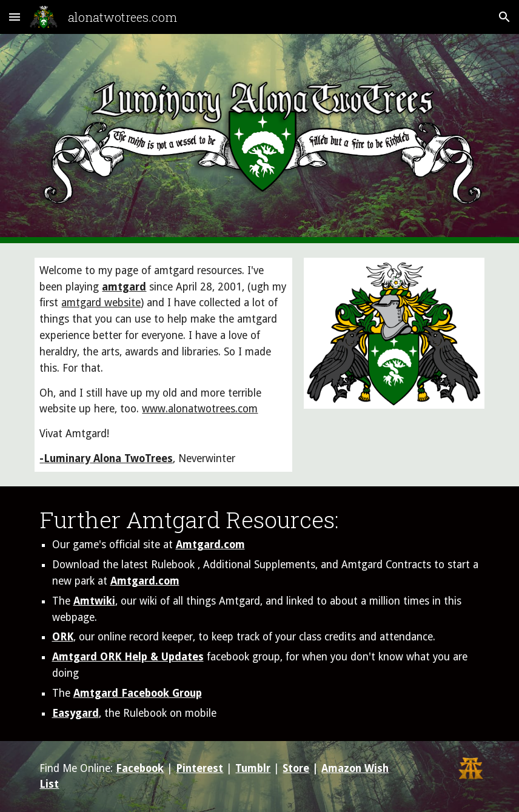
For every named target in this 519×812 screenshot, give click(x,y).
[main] (163, 365)
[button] (15, 17)
